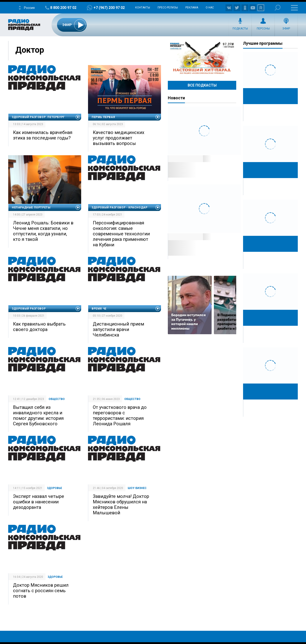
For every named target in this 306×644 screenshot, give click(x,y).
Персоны (263, 29)
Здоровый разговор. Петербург (38, 117)
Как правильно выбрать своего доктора (39, 327)
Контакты (143, 8)
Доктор (30, 50)
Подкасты (240, 29)
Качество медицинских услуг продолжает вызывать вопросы (119, 138)
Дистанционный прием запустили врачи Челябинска (118, 329)
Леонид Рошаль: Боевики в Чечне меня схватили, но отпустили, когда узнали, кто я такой (43, 231)
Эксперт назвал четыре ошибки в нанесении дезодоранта (39, 502)
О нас (210, 8)
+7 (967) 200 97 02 (109, 8)
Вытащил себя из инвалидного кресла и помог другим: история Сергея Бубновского (38, 415)
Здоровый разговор (29, 309)
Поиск (278, 8)
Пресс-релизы (168, 8)
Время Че (99, 309)
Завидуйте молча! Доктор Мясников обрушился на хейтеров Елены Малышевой (121, 505)
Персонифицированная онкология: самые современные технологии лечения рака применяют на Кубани (121, 234)
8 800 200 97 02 (63, 8)
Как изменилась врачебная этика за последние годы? (43, 135)
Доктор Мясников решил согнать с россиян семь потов (41, 591)
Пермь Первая (103, 117)
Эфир (286, 29)
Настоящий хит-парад (202, 58)
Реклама (192, 8)
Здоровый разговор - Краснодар (119, 208)
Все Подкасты (202, 85)
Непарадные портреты (31, 208)
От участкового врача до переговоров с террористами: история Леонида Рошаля (120, 415)
